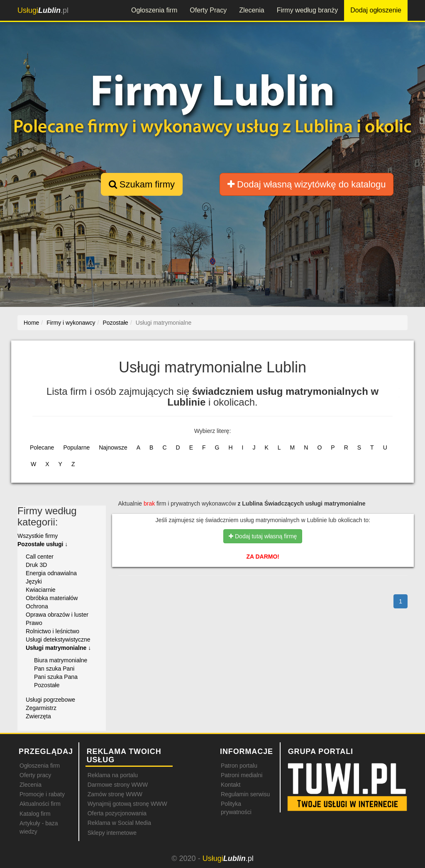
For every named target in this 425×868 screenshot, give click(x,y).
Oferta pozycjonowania (117, 813)
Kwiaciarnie (41, 590)
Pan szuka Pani (54, 669)
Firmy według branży (308, 10)
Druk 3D (36, 565)
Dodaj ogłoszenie (376, 10)
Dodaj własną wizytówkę (307, 184)
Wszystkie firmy (38, 536)
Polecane (42, 447)
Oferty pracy (35, 775)
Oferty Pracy (208, 10)
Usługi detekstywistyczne (58, 639)
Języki (34, 581)
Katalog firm (35, 814)
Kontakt (231, 785)
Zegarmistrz (41, 708)
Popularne (76, 447)
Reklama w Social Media (119, 823)
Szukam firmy (142, 184)
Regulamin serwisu (245, 794)
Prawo (34, 623)
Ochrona (37, 606)
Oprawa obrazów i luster (57, 615)
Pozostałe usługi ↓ (43, 544)
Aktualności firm (40, 804)
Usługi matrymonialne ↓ (58, 648)
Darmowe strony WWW (118, 785)
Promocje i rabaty (42, 794)
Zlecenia (252, 10)
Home (31, 323)
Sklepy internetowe (112, 833)
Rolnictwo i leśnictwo (53, 631)
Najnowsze (113, 447)
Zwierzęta (38, 716)
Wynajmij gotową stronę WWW (127, 804)
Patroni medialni (242, 775)
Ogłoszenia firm (154, 10)
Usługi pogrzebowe (50, 700)
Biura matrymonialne (61, 660)
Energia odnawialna (51, 573)
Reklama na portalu (113, 775)
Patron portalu (239, 766)
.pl (43, 10)
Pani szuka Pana (56, 677)
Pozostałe (47, 685)
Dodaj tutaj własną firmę (263, 536)
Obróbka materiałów (52, 598)
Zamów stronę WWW (115, 794)
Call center (40, 557)
